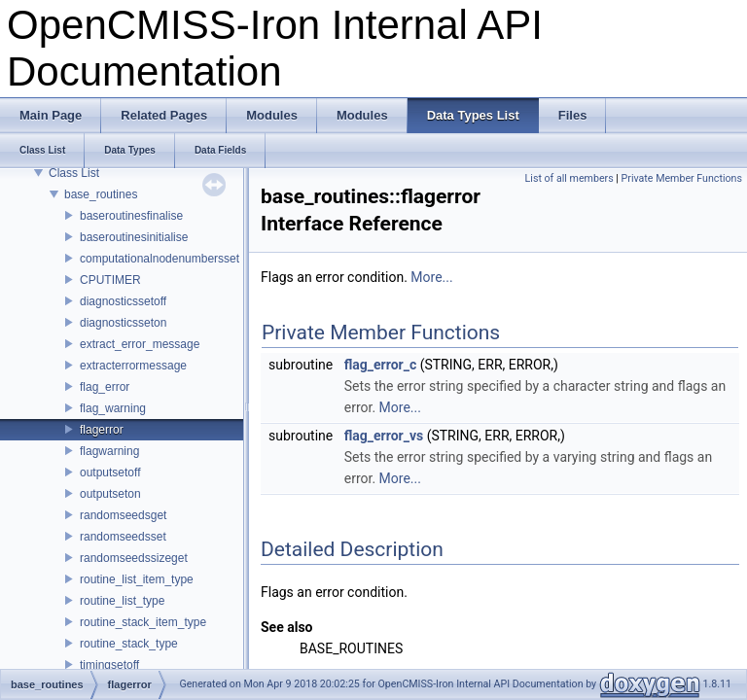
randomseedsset (123, 537)
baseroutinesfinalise (131, 216)
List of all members (569, 178)
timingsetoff (109, 665)
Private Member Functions (682, 178)
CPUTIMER (110, 280)
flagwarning (109, 451)
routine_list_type (122, 601)
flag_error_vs (384, 436)
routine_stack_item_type (143, 622)
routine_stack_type (129, 644)
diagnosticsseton (123, 323)
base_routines (101, 194)
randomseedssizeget (134, 558)
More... (431, 277)
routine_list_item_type (137, 579)
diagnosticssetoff (123, 301)
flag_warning (113, 408)
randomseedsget (123, 515)
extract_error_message (140, 344)
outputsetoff (110, 472)
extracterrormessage (133, 366)
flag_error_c (380, 365)
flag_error (105, 387)
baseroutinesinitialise (134, 237)
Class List (74, 173)
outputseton (110, 494)
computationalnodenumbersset (160, 259)
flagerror (102, 430)
